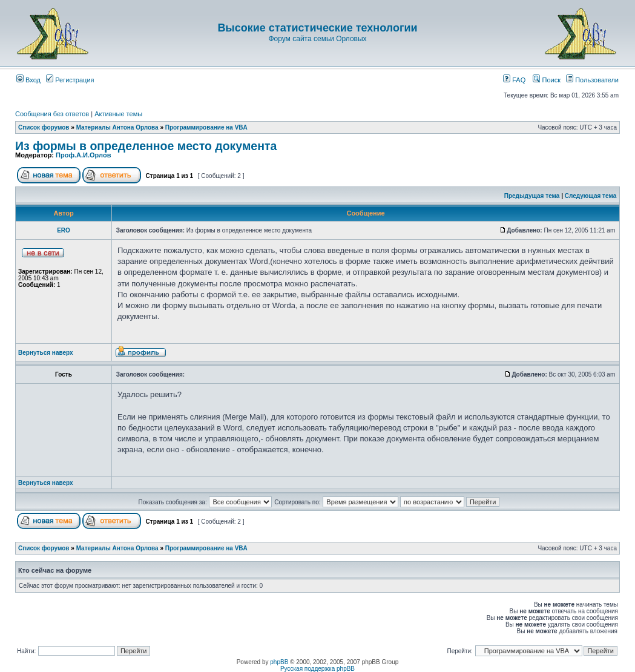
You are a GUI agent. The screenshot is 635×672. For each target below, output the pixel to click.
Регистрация (70, 80)
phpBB (279, 662)
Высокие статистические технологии (317, 28)
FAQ (514, 80)
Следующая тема (591, 196)
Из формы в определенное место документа (146, 146)
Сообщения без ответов (52, 114)
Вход (28, 80)
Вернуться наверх (46, 353)
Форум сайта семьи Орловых (317, 39)
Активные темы (118, 114)
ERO (64, 230)
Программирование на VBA (206, 127)
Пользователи (592, 80)
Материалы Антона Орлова (117, 127)
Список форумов (44, 127)
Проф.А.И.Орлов (83, 155)
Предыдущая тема (532, 196)
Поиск (547, 80)
